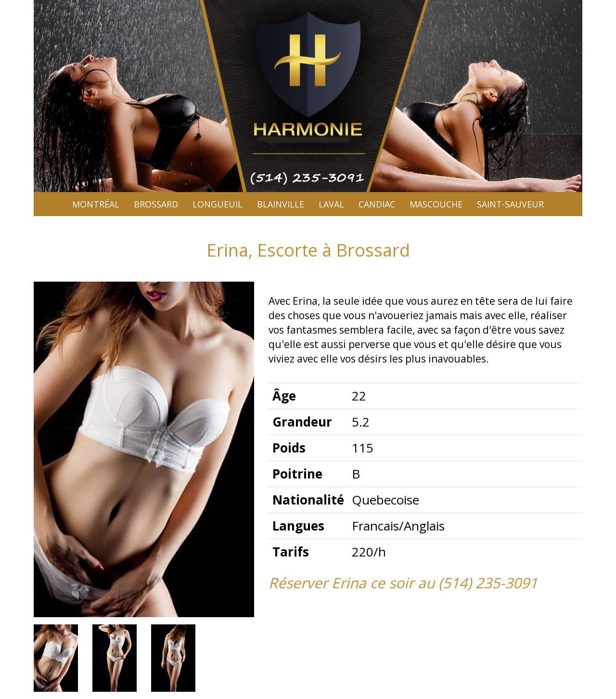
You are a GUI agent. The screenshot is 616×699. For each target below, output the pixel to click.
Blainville (281, 204)
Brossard (156, 204)
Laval (331, 204)
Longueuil (218, 204)
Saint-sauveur (510, 204)
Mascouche (436, 204)
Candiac (377, 204)
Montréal (96, 204)
